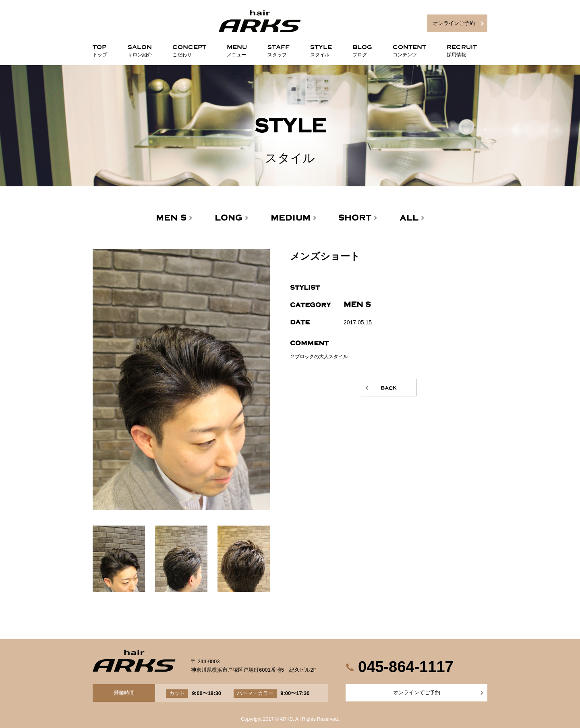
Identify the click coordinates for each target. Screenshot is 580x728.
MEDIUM (291, 218)
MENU (237, 49)
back (389, 388)
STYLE (321, 49)
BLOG (362, 49)
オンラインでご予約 (417, 692)
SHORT (355, 218)
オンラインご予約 (454, 23)
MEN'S (171, 218)
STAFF (279, 49)
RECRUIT (462, 49)
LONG (229, 218)
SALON (140, 49)
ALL (409, 218)
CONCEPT (189, 49)
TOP (100, 49)
